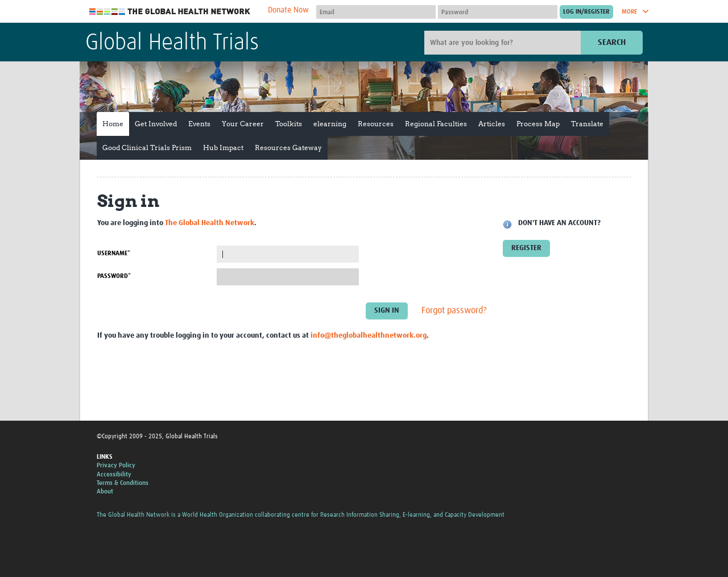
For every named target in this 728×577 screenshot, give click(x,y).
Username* (114, 253)
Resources (376, 124)
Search (612, 42)
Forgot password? (454, 311)
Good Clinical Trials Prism (147, 148)
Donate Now (288, 10)
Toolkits (289, 124)
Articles (492, 124)
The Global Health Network (170, 12)
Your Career (243, 124)
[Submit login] (586, 12)
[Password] (498, 12)
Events (199, 124)
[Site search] (504, 43)
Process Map (538, 124)
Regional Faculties (436, 124)
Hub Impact (223, 148)
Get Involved (156, 124)
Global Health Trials (172, 43)
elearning (330, 124)
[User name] (376, 12)
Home (113, 124)
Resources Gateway (288, 148)
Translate (587, 124)
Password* (114, 276)
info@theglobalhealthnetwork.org (369, 336)
